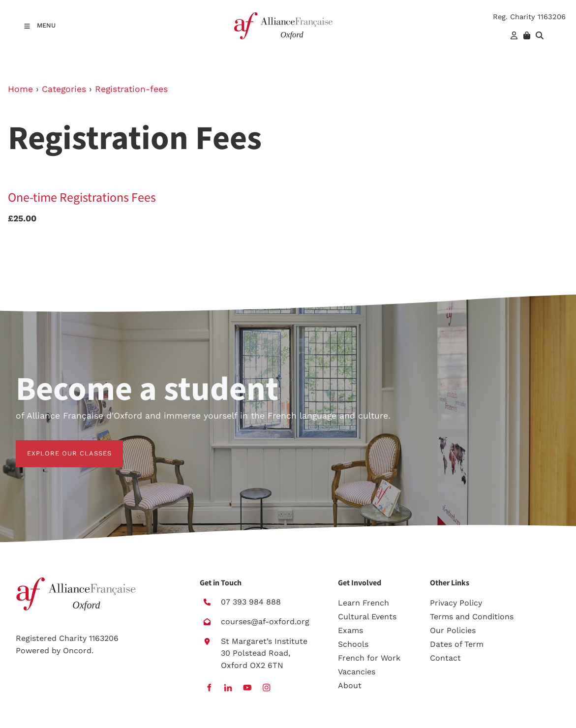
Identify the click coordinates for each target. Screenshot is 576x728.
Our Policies (453, 630)
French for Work (369, 658)
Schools (353, 644)
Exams (350, 630)
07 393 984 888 (251, 602)
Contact (445, 658)
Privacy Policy (456, 603)
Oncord (77, 651)
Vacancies (357, 672)
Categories (64, 89)
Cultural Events (367, 617)
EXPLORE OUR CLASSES (58, 446)
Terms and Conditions (472, 617)
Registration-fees (131, 89)
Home (20, 89)
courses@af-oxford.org (265, 622)
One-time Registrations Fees (82, 198)
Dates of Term (457, 644)
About (350, 685)
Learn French (364, 603)
